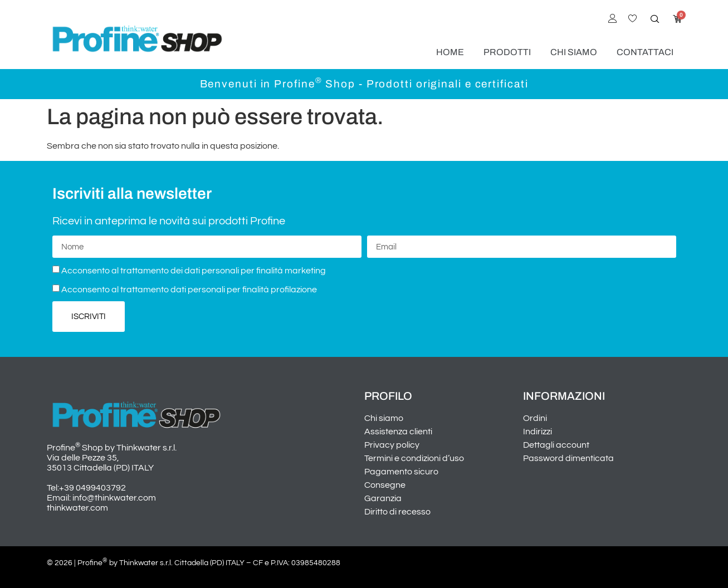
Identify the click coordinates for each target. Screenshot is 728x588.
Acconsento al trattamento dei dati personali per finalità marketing (194, 271)
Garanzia (383, 498)
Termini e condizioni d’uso (414, 458)
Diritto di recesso (397, 512)
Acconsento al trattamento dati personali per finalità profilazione (189, 290)
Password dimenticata (568, 458)
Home (450, 52)
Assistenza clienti (398, 432)
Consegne (385, 485)
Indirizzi (538, 432)
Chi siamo (574, 52)
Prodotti (507, 52)
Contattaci (645, 52)
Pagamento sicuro (401, 472)
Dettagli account (556, 445)
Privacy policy (392, 445)
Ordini (535, 418)
